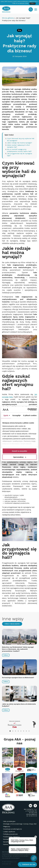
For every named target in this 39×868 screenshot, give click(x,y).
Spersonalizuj (20, 457)
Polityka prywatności (11, 834)
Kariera (6, 844)
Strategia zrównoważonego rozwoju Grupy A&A (20, 824)
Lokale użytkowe (9, 831)
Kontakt (6, 839)
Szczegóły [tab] (16, 415)
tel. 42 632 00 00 (32, 816)
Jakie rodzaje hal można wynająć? (19, 143)
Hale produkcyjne (9, 821)
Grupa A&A (13, 739)
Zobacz (6, 655)
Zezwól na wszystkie (20, 451)
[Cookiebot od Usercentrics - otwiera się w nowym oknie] (28, 410)
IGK (10, 864)
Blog (19, 30)
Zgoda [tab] (6, 415)
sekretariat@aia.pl (32, 814)
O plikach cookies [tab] (30, 415)
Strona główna (8, 18)
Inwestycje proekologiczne (13, 829)
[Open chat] (34, 858)
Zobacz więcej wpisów (12, 624)
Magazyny (7, 826)
